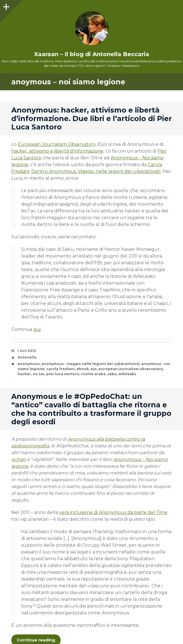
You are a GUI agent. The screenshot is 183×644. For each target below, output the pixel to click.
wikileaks (127, 374)
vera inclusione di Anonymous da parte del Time (113, 512)
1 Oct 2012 (27, 351)
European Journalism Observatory (57, 144)
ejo (94, 369)
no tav (39, 374)
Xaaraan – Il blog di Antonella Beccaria (92, 54)
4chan (18, 459)
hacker (24, 374)
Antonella (27, 357)
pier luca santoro (63, 374)
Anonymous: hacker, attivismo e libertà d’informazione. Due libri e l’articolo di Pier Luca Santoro (91, 118)
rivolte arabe (93, 374)
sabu (112, 374)
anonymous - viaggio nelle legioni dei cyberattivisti (91, 364)
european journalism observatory (131, 369)
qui (37, 329)
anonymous (29, 364)
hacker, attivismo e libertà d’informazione (57, 151)
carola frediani (60, 369)
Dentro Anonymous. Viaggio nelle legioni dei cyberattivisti (96, 171)
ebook (83, 369)
